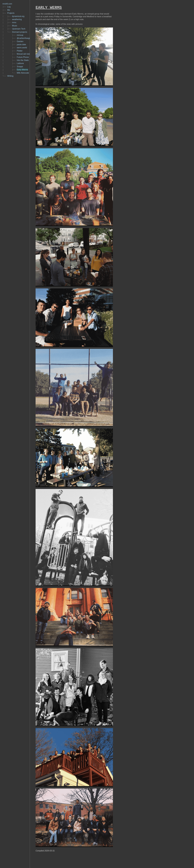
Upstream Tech (19, 29)
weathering (17, 19)
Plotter (20, 51)
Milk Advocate (23, 73)
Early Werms (22, 70)
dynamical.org (18, 16)
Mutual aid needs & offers (28, 54)
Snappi (20, 67)
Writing (10, 76)
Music (15, 26)
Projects (11, 13)
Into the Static (23, 60)
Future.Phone (23, 57)
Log (9, 7)
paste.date (21, 45)
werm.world (22, 48)
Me (9, 10)
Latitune (20, 63)
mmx (14, 23)
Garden (20, 42)
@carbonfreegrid (24, 38)
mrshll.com (7, 4)
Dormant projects (20, 32)
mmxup (20, 35)
